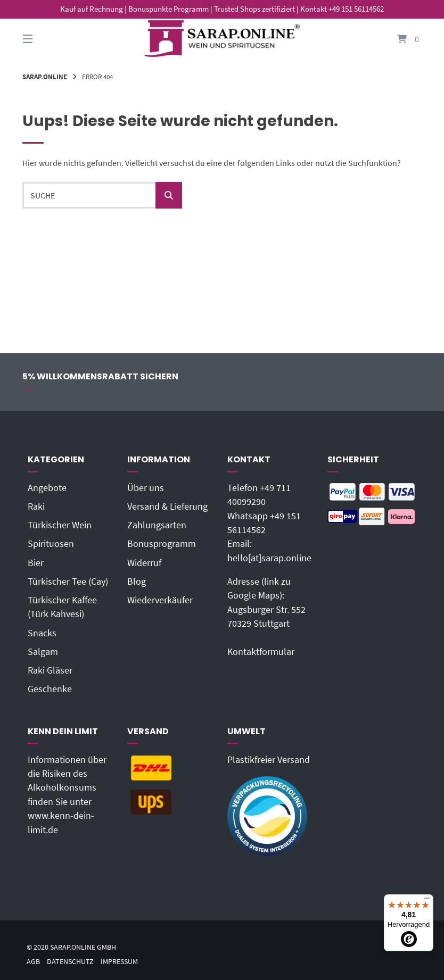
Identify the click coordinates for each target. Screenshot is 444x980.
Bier (36, 563)
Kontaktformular (261, 652)
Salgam (43, 652)
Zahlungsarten (157, 525)
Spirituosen (51, 544)
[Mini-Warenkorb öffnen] (398, 39)
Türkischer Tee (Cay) (68, 582)
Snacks (42, 633)
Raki (36, 506)
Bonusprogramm (162, 544)
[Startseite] (222, 39)
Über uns (146, 488)
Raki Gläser (50, 670)
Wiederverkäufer (160, 600)
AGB (33, 962)
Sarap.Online (45, 77)
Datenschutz (70, 962)
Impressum (119, 962)
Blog (137, 582)
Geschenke (50, 689)
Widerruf (144, 563)
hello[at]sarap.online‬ (269, 558)
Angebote (47, 488)
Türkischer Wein (60, 525)
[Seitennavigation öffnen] (46, 39)
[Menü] (427, 901)
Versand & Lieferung (167, 506)
